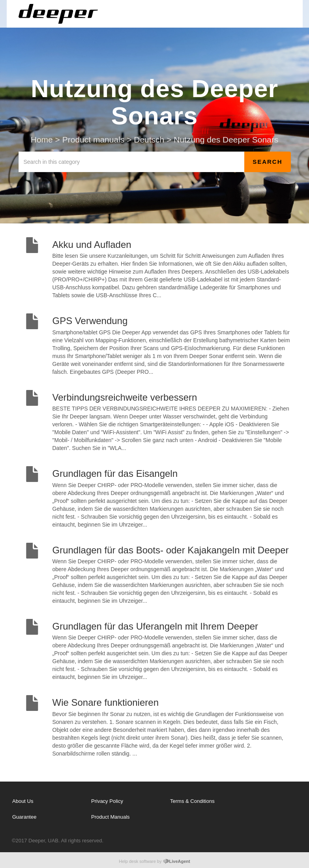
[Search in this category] (132, 162)
